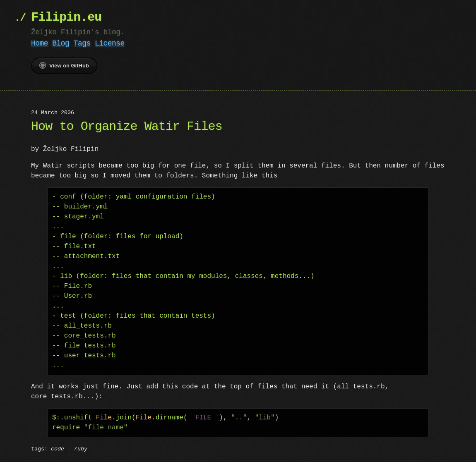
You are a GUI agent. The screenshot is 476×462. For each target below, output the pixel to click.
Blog (61, 43)
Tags (82, 43)
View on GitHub (64, 65)
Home (40, 43)
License (110, 43)
